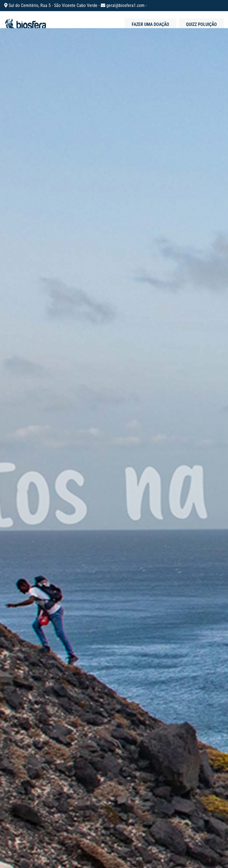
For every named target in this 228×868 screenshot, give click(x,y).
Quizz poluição (201, 24)
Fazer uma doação (150, 24)
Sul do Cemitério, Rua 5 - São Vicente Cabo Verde (54, 5)
